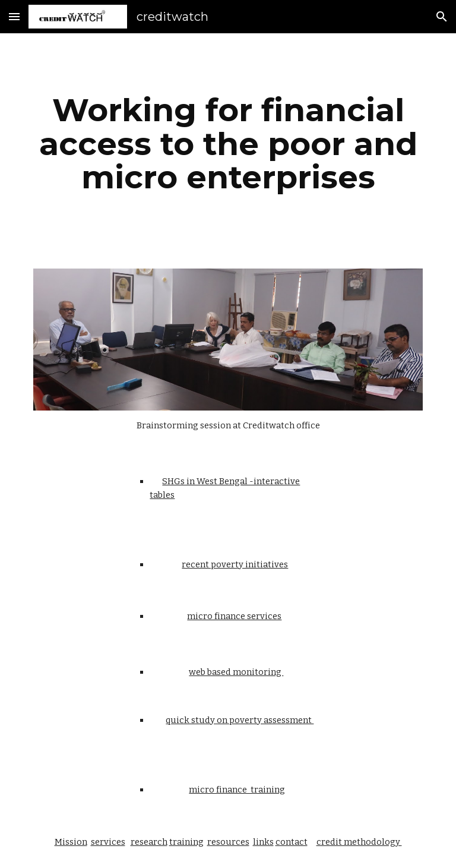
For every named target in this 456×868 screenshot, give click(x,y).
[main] (228, 144)
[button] (14, 16)
